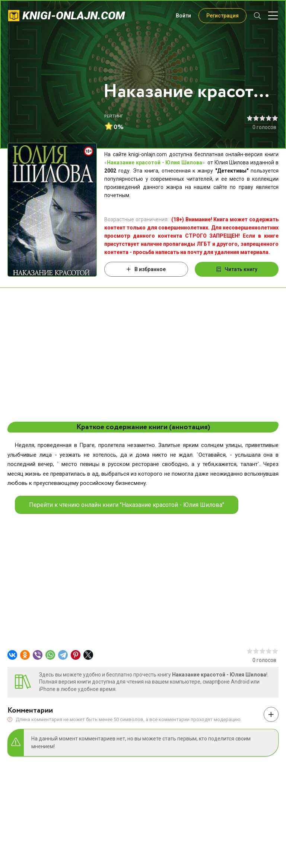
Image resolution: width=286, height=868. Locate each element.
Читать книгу (237, 269)
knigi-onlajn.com (74, 15)
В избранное (146, 269)
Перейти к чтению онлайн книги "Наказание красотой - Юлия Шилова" (127, 505)
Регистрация (223, 16)
